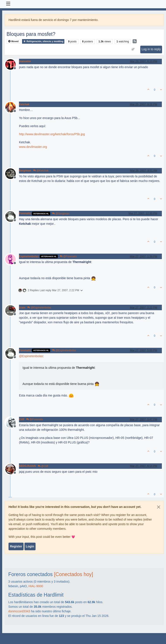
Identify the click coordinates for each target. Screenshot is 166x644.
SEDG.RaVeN (27, 466)
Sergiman (25, 171)
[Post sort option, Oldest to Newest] (133, 49)
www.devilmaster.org (33, 147)
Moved (13, 41)
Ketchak (24, 104)
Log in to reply (151, 49)
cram (22, 308)
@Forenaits (68, 256)
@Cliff (43, 466)
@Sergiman (61, 214)
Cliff (22, 419)
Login (30, 546)
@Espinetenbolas (39, 308)
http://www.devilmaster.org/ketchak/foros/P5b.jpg (52, 134)
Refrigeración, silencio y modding (43, 41)
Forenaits (25, 213)
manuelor (25, 61)
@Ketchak (41, 171)
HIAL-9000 (36, 586)
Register (16, 546)
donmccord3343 (19, 611)
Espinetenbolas (29, 256)
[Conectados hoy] (74, 574)
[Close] (159, 507)
